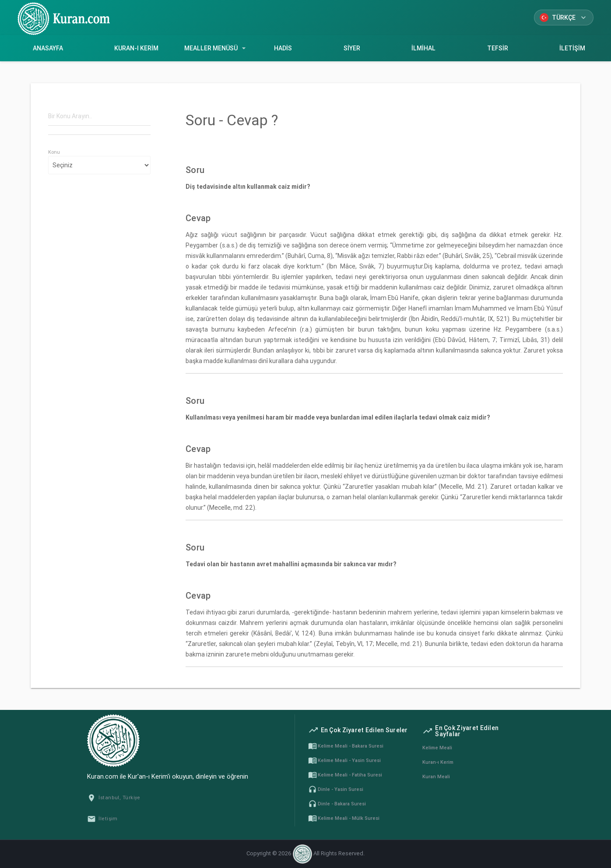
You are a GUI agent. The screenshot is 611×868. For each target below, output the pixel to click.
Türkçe (564, 18)
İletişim (102, 819)
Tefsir (498, 48)
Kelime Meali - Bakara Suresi (346, 746)
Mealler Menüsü (216, 48)
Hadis (283, 48)
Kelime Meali (437, 748)
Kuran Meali (436, 776)
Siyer (352, 48)
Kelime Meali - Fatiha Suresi (345, 775)
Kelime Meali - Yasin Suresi (344, 760)
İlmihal (423, 48)
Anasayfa (48, 48)
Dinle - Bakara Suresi (337, 804)
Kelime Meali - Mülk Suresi (344, 818)
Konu (54, 152)
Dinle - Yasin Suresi (336, 789)
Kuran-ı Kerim (137, 48)
